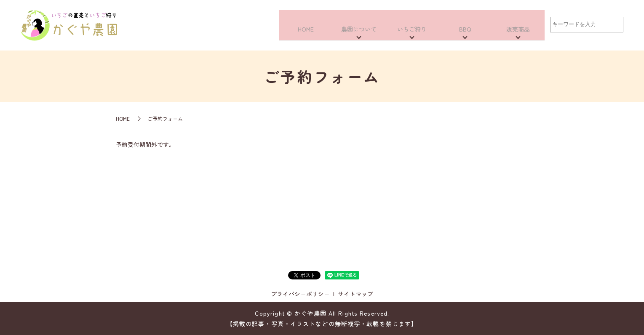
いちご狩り (412, 35)
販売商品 (518, 35)
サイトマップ (355, 294)
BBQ (465, 35)
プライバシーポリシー (300, 294)
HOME (306, 35)
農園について (359, 35)
